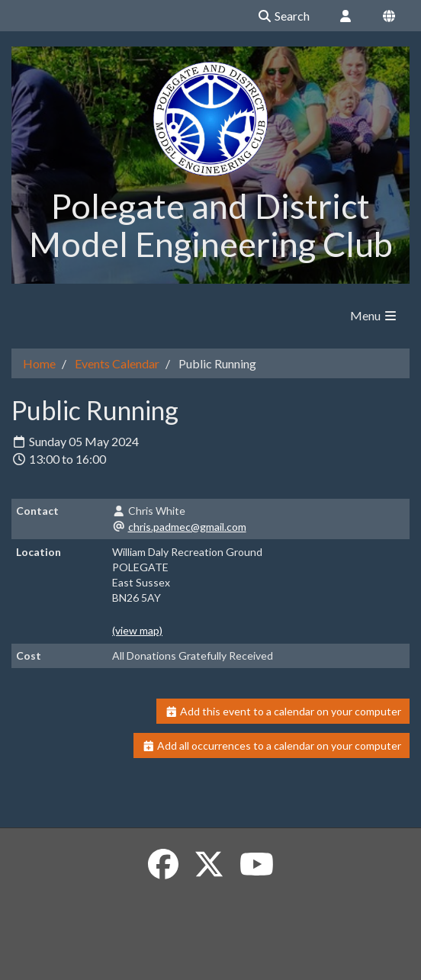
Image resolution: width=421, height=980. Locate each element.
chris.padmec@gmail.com (187, 527)
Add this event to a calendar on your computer (283, 711)
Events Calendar (117, 363)
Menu (374, 315)
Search (283, 16)
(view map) (137, 630)
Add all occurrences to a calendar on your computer (272, 745)
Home (39, 363)
